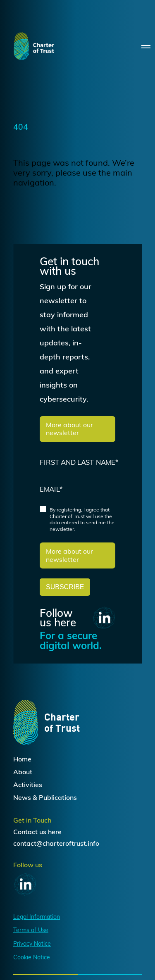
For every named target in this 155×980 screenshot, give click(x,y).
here (55, 832)
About (23, 772)
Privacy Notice (32, 944)
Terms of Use (31, 930)
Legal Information (37, 917)
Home (22, 759)
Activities (28, 785)
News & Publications (45, 797)
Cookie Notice (32, 957)
